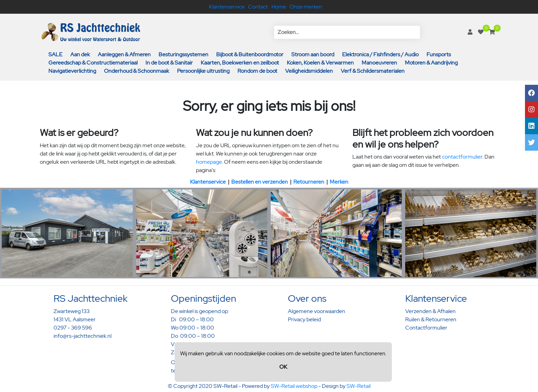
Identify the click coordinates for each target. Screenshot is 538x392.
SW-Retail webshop (294, 386)
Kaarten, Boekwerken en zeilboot (240, 63)
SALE (55, 54)
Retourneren (309, 182)
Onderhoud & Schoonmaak (137, 71)
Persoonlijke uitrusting (203, 71)
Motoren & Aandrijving (431, 63)
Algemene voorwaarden (317, 311)
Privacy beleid (304, 319)
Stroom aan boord (313, 54)
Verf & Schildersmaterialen (373, 71)
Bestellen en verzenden (260, 182)
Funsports (439, 54)
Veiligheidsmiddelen (309, 71)
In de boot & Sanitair (169, 63)
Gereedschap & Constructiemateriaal (93, 63)
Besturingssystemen (183, 54)
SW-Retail (359, 386)
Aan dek (80, 54)
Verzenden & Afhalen (430, 311)
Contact (258, 7)
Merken (339, 182)
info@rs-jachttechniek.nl (83, 336)
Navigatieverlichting (72, 71)
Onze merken (306, 7)
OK (283, 367)
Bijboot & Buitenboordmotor (250, 54)
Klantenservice (227, 7)
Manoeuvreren (379, 63)
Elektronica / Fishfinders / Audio (380, 54)
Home (279, 7)
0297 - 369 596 (73, 328)
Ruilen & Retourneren (431, 319)
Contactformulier (426, 328)
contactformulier (462, 157)
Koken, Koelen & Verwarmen (320, 63)
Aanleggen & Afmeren (124, 54)
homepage (209, 162)
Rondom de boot (257, 71)
